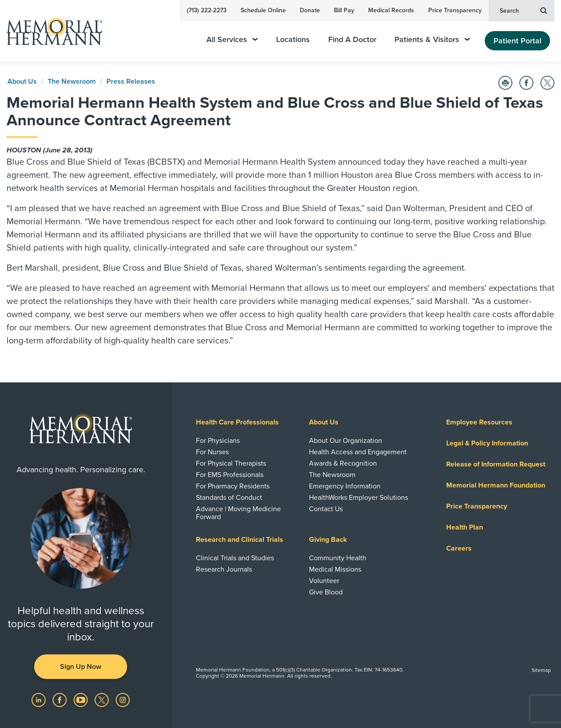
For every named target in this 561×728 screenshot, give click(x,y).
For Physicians (218, 441)
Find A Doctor (352, 40)
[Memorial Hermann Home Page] (50, 31)
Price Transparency (455, 10)
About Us (22, 81)
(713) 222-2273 (207, 10)
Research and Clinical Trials (240, 540)
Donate (310, 10)
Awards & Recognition (343, 463)
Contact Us (326, 509)
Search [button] (523, 10)
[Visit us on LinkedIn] (39, 700)
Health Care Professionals (237, 422)
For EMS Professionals (230, 475)
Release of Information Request (496, 464)
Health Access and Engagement (358, 452)
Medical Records (391, 10)
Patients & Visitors (432, 40)
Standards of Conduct (229, 498)
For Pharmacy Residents (233, 486)
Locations (293, 40)
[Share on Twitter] (547, 83)
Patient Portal (517, 41)
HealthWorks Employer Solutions (359, 498)
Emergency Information (345, 486)
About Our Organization (346, 441)
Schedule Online (263, 10)
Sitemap (541, 670)
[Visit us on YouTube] (82, 700)
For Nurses (212, 452)
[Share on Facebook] (526, 83)
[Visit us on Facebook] (60, 700)
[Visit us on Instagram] (123, 700)
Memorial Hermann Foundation (496, 485)
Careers (459, 548)
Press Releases (131, 81)
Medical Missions (335, 569)
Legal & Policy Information (487, 443)
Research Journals (224, 569)
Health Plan (465, 527)
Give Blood (326, 592)
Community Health (338, 558)
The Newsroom (72, 81)
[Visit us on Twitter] (103, 700)
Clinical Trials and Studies (235, 558)
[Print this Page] (505, 83)
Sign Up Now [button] (81, 667)
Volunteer (324, 581)
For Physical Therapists (231, 463)
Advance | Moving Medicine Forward (238, 513)
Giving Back (328, 540)
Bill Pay (344, 10)
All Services (232, 40)
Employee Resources (479, 422)
